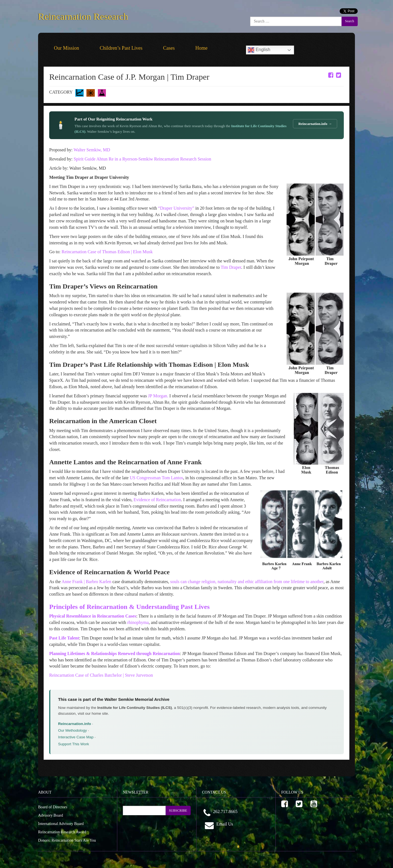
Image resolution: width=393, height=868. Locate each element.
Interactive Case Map (76, 737)
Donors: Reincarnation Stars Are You (67, 840)
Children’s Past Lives (121, 48)
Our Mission (67, 48)
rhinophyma (138, 622)
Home (202, 48)
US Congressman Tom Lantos (156, 478)
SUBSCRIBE (178, 811)
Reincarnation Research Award (62, 832)
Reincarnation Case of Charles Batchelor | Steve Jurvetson (101, 675)
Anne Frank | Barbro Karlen (86, 582)
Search (350, 21)
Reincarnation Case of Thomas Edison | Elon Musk (107, 252)
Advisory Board (51, 815)
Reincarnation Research (83, 15)
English (259, 50)
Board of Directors (53, 807)
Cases (169, 48)
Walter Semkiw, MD (92, 150)
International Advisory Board (61, 824)
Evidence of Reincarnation (157, 500)
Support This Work (74, 744)
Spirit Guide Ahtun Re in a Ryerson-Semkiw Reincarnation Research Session (142, 159)
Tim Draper (231, 267)
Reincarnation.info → (315, 124)
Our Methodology (73, 730)
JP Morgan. (158, 396)
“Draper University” (176, 208)
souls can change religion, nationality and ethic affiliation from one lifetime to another (247, 582)
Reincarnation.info (75, 724)
